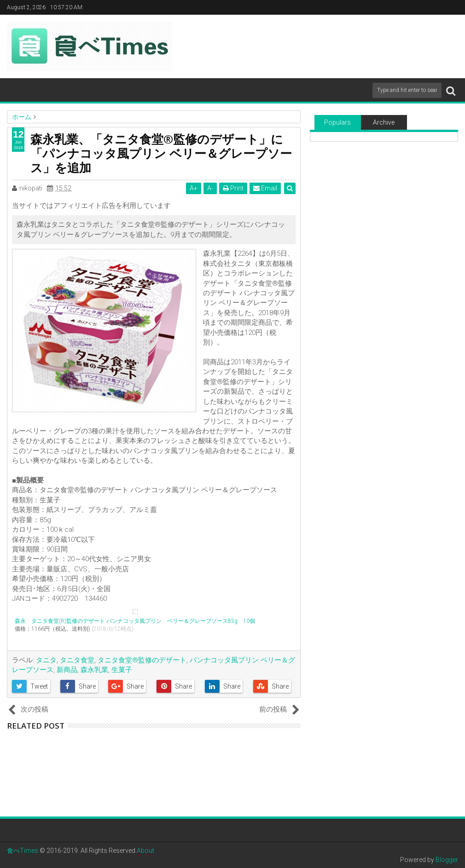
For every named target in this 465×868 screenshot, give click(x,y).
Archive (384, 122)
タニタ (46, 660)
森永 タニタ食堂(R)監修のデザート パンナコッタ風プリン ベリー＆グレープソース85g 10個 (135, 621)
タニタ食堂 (77, 660)
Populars (337, 122)
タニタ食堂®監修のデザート (142, 660)
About (145, 851)
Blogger (447, 860)
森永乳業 (94, 670)
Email (265, 188)
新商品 (67, 670)
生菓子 (122, 670)
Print (233, 188)
